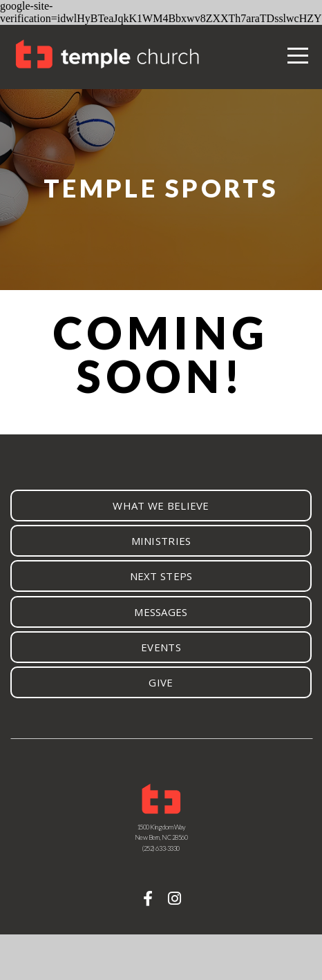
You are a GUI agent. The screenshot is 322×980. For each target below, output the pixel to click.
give (161, 682)
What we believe (161, 506)
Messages (161, 612)
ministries (161, 541)
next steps (161, 576)
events (161, 647)
